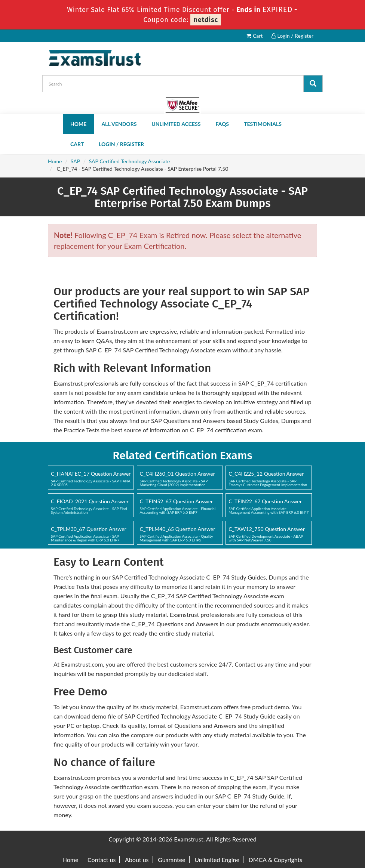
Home (78, 124)
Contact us (102, 860)
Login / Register (292, 36)
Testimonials (263, 124)
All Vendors (119, 124)
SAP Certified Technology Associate (130, 161)
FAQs (222, 124)
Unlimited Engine (217, 860)
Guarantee (171, 860)
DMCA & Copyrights (276, 860)
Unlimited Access (176, 124)
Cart (254, 36)
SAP (75, 161)
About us (137, 860)
